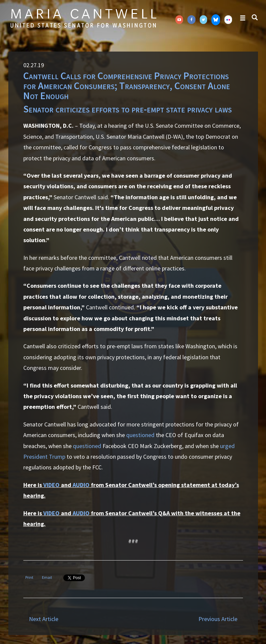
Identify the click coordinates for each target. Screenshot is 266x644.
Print (29, 577)
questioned (140, 435)
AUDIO (81, 485)
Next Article (44, 619)
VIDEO (51, 485)
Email (47, 577)
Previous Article (218, 619)
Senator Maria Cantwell (83, 18)
